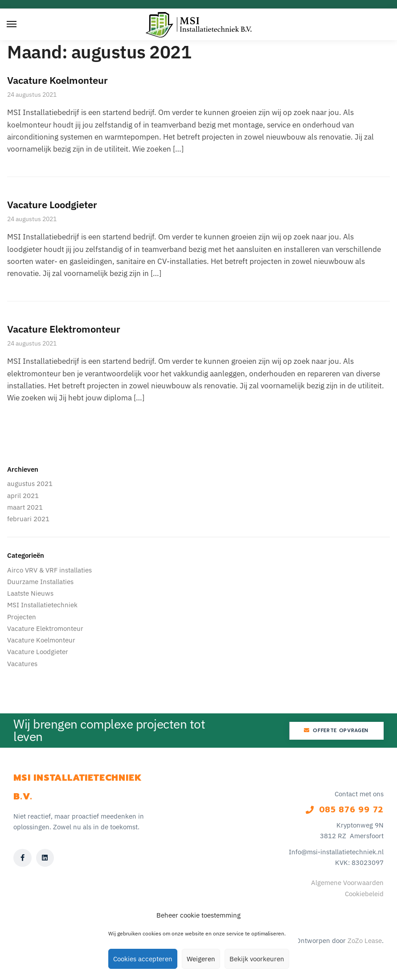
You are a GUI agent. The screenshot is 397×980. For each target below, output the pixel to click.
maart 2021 (25, 507)
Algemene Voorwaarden (347, 883)
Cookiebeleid (364, 894)
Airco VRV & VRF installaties (49, 570)
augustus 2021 (30, 484)
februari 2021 (28, 519)
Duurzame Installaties (40, 582)
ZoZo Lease (365, 941)
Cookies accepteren (143, 959)
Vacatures (22, 664)
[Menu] (20, 25)
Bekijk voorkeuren (257, 959)
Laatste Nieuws (30, 593)
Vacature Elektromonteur (64, 329)
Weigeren (201, 959)
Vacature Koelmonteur (57, 80)
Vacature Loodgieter (52, 204)
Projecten (22, 617)
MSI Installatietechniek (42, 605)
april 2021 (23, 496)
